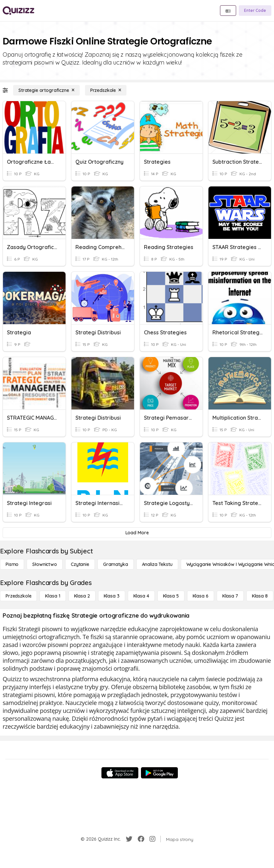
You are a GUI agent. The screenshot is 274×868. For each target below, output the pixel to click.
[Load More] (137, 533)
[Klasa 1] (53, 596)
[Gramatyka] (116, 564)
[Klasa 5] (171, 596)
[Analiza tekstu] (157, 564)
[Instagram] (152, 839)
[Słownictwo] (45, 564)
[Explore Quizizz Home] (18, 11)
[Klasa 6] (201, 596)
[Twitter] (129, 839)
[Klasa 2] (82, 596)
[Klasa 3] (112, 596)
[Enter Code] (255, 11)
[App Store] (120, 773)
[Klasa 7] (230, 596)
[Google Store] (159, 773)
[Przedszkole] (106, 90)
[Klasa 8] (260, 596)
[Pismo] (12, 564)
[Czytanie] (80, 564)
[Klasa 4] (141, 596)
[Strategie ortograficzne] (46, 90)
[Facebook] (141, 839)
